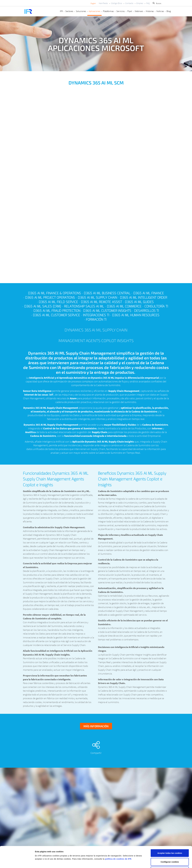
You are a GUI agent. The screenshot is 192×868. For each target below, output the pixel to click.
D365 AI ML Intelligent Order (144, 298)
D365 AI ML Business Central (107, 293)
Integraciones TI (96, 315)
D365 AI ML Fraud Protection (57, 311)
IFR (61, 11)
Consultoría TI (156, 306)
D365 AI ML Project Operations (50, 298)
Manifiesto (103, 3)
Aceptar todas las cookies (170, 833)
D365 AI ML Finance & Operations (55, 293)
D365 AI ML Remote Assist (101, 302)
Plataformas (108, 11)
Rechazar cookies (170, 851)
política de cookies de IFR (118, 839)
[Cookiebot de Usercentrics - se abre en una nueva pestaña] (17, 863)
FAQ (148, 3)
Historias (150, 11)
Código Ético (117, 3)
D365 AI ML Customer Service (56, 315)
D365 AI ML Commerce (124, 306)
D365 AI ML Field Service (58, 302)
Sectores (69, 11)
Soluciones (81, 11)
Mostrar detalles (142, 863)
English (93, 3)
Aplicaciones (94, 11)
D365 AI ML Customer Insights (107, 311)
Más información (96, 726)
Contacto (129, 3)
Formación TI (96, 320)
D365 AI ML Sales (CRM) (43, 306)
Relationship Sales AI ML (84, 306)
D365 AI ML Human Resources (136, 315)
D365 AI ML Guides (139, 302)
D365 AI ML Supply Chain (97, 298)
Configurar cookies (170, 842)
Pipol (130, 11)
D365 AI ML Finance (149, 293)
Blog (169, 11)
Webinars (139, 11)
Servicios (121, 11)
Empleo (140, 3)
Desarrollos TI (146, 311)
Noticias (160, 11)
